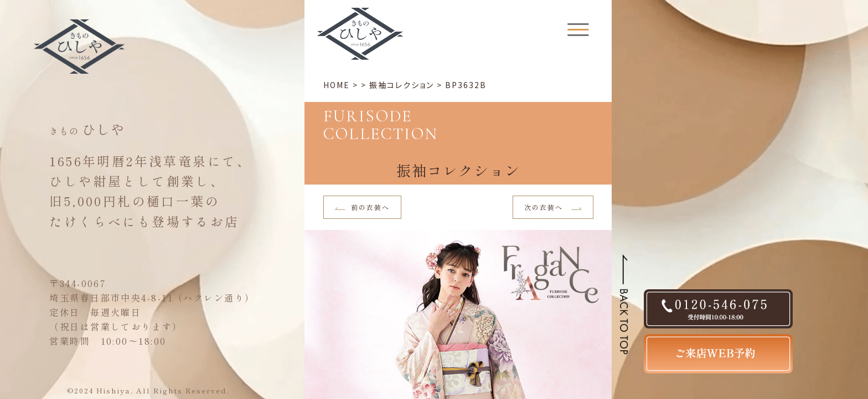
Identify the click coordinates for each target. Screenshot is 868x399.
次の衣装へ (553, 207)
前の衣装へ (363, 207)
